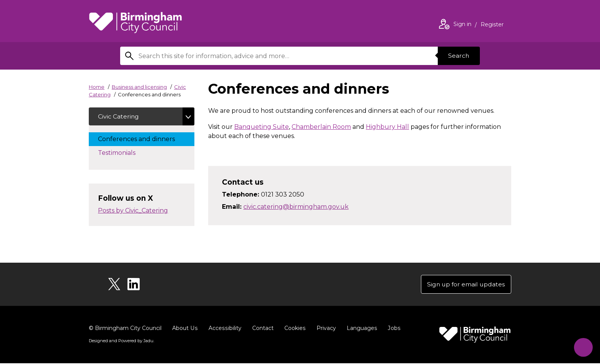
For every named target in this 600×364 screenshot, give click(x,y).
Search (458, 56)
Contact (261, 329)
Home (97, 87)
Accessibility (224, 329)
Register (492, 25)
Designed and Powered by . (121, 341)
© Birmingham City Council (125, 329)
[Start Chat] (582, 346)
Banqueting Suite (262, 127)
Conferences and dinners (144, 139)
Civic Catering (119, 116)
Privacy (324, 329)
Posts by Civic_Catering (133, 211)
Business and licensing (139, 87)
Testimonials (124, 153)
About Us (185, 329)
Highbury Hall (387, 127)
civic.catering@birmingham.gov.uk (296, 207)
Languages (360, 329)
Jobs (392, 329)
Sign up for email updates (465, 285)
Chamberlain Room (321, 127)
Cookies (293, 329)
